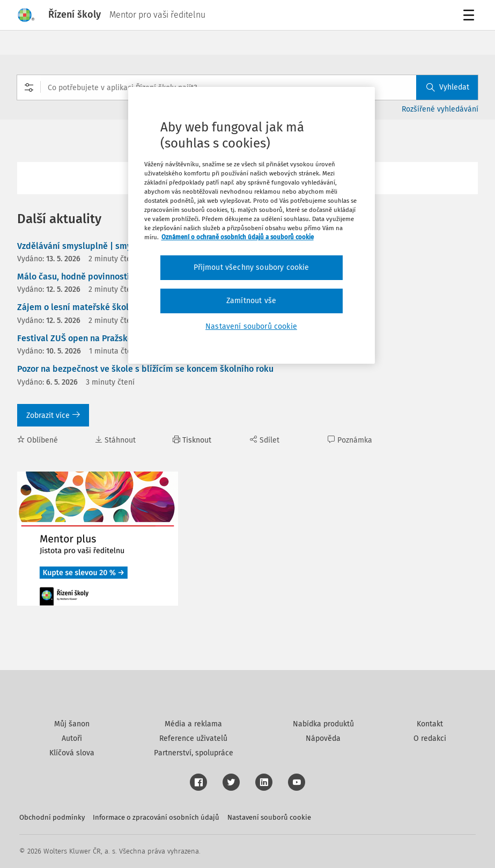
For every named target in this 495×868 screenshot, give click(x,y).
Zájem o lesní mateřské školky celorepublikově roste (122, 307)
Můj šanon (72, 724)
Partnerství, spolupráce (194, 753)
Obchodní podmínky (52, 817)
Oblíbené (38, 440)
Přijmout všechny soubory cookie (252, 267)
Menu (471, 16)
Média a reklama (193, 724)
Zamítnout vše (251, 301)
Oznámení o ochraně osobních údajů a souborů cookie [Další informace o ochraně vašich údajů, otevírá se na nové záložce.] (238, 237)
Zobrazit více (53, 415)
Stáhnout (115, 440)
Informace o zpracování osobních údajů (156, 817)
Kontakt (430, 724)
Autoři (72, 738)
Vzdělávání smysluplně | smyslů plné (90, 246)
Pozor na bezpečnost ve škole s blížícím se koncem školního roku (145, 369)
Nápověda (323, 738)
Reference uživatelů (193, 738)
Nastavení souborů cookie (269, 817)
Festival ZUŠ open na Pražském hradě (91, 338)
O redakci (430, 738)
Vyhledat (448, 87)
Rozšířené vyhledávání (440, 109)
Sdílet (265, 440)
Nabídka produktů (323, 724)
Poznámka (350, 440)
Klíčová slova (72, 753)
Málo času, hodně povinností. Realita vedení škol (114, 277)
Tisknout (192, 440)
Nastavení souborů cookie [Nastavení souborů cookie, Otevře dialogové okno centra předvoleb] (251, 326)
